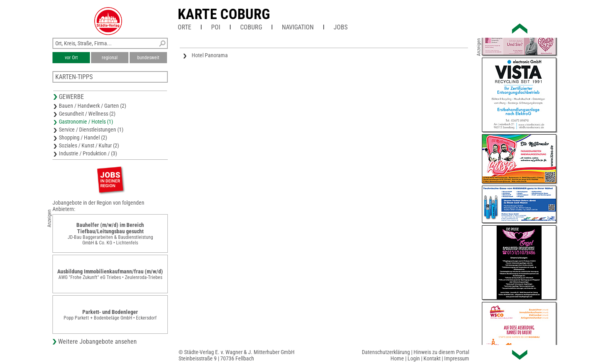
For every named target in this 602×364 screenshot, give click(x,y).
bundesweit (148, 58)
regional (110, 58)
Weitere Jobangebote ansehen (97, 342)
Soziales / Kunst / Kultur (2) (89, 145)
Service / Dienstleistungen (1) (91, 130)
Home (397, 358)
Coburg (251, 27)
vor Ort (71, 58)
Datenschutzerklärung (386, 352)
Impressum (457, 358)
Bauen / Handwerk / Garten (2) (92, 106)
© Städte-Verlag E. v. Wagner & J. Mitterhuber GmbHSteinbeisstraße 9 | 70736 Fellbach (237, 355)
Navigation (298, 27)
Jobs (341, 27)
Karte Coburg (224, 14)
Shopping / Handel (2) (83, 137)
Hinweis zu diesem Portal (441, 352)
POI (216, 27)
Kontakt (432, 358)
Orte (184, 27)
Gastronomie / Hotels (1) (86, 122)
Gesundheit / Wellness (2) (87, 114)
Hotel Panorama (210, 55)
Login (414, 358)
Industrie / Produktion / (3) (88, 153)
